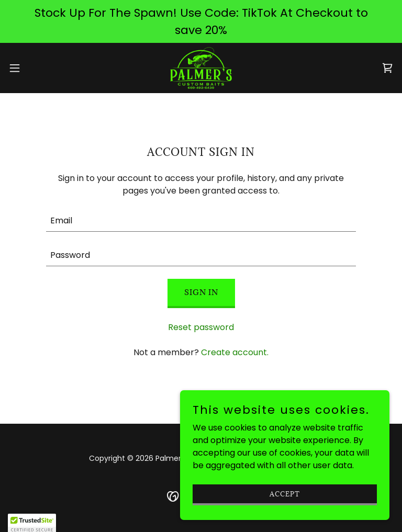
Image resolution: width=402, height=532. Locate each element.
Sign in (201, 292)
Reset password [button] (201, 327)
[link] (201, 68)
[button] (34, 68)
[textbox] (201, 221)
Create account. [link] (235, 352)
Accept (285, 493)
